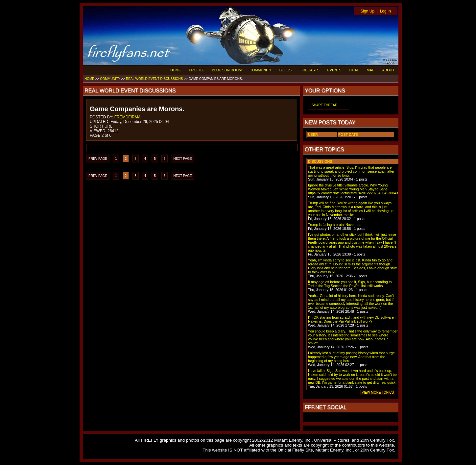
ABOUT (388, 70)
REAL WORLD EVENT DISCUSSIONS (154, 79)
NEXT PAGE (182, 159)
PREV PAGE (98, 159)
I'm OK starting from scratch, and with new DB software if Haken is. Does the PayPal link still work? (352, 319)
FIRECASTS (309, 70)
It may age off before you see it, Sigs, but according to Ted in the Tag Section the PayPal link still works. (350, 284)
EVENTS (334, 70)
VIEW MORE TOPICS (378, 392)
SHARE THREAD (324, 105)
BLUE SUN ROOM (227, 70)
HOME (176, 70)
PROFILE (196, 70)
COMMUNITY (261, 70)
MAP (370, 70)
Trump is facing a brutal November (335, 225)
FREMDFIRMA (128, 117)
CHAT (354, 70)
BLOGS (286, 70)
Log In (385, 11)
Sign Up (367, 11)
